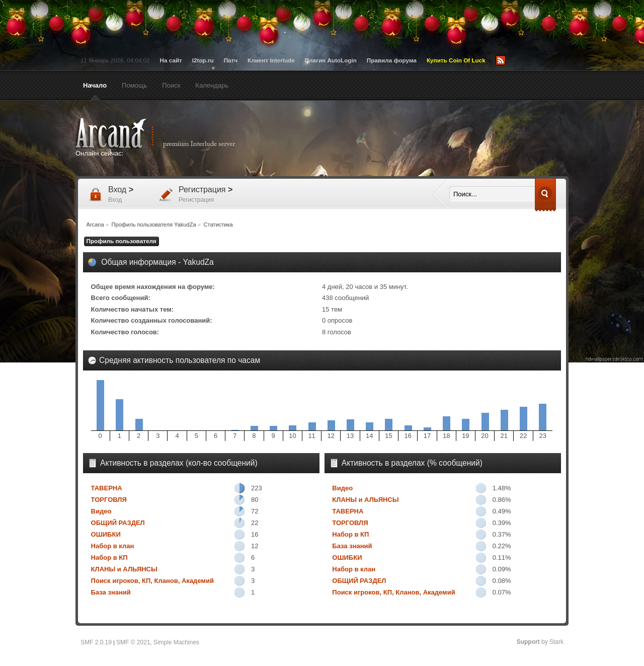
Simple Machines (176, 642)
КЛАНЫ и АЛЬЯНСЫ (124, 569)
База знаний (111, 592)
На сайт (171, 60)
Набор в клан (113, 546)
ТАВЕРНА (107, 488)
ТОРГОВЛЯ (109, 500)
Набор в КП (109, 558)
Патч (231, 60)
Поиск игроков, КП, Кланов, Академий (152, 581)
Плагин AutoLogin (331, 60)
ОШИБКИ (106, 534)
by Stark (540, 642)
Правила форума (392, 60)
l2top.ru (203, 60)
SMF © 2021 (133, 642)
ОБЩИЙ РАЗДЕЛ (118, 523)
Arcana (166, 133)
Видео (101, 511)
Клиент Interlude (271, 60)
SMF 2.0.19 (96, 642)
